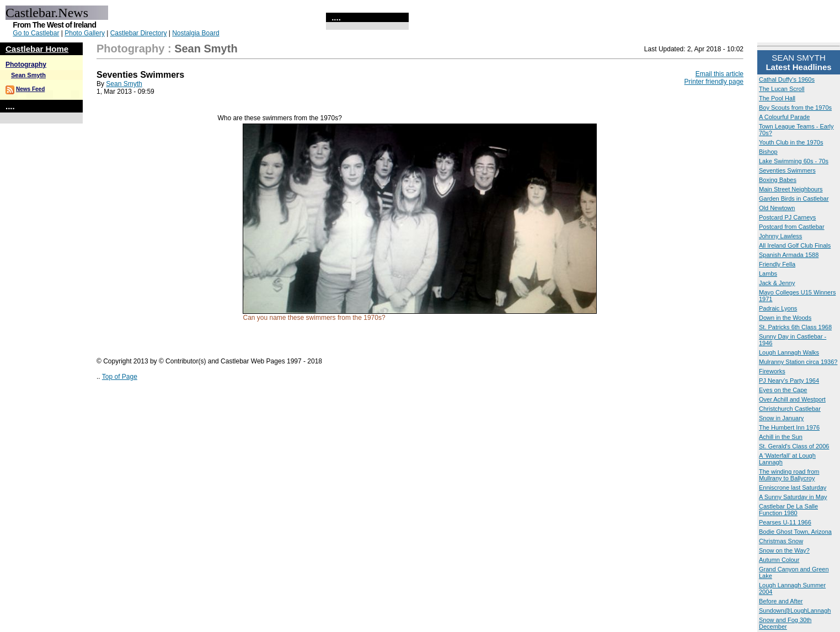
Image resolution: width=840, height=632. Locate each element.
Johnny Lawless (780, 236)
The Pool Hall (777, 98)
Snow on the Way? (784, 550)
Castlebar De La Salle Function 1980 (788, 510)
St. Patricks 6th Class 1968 (795, 327)
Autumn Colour (779, 560)
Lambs (768, 274)
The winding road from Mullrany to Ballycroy (789, 475)
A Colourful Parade (784, 117)
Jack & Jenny (777, 283)
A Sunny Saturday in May (793, 497)
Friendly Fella (777, 264)
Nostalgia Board (196, 33)
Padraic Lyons (778, 308)
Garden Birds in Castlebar (794, 199)
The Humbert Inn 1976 (789, 427)
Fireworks (772, 371)
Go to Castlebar (36, 33)
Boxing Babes (778, 180)
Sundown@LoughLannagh (795, 610)
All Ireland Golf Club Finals (795, 245)
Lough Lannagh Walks (789, 352)
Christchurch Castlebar (790, 409)
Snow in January (781, 418)
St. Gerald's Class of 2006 (794, 446)
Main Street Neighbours (791, 189)
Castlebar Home (37, 49)
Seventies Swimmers (787, 170)
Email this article (719, 74)
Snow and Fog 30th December (785, 623)
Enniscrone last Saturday (793, 488)
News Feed (30, 89)
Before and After (781, 601)
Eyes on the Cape (783, 390)
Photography (26, 65)
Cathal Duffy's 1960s (787, 79)
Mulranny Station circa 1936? (798, 362)
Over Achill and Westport (792, 399)
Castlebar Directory (139, 33)
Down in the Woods (785, 318)
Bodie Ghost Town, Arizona (795, 532)
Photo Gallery (85, 33)
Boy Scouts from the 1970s (795, 108)
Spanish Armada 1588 (789, 255)
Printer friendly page (714, 82)
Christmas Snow (781, 541)
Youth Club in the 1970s (791, 142)
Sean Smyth (28, 75)
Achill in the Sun (781, 437)
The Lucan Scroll (782, 89)
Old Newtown (777, 208)
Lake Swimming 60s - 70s (794, 161)
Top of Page (120, 377)
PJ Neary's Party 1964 (789, 381)
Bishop (768, 152)
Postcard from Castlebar (792, 227)
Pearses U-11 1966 (785, 522)
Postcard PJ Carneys (787, 217)
